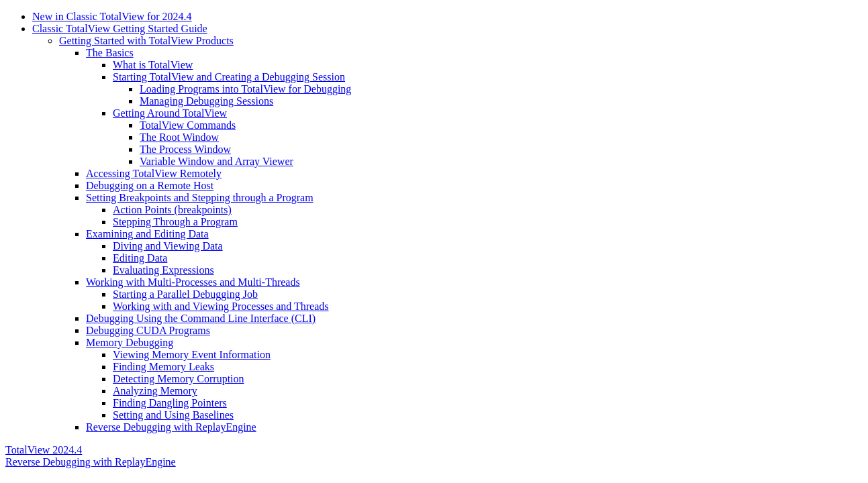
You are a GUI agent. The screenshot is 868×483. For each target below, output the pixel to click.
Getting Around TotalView (170, 113)
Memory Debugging (130, 342)
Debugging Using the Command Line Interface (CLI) (201, 318)
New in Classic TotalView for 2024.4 (112, 16)
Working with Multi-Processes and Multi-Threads (193, 282)
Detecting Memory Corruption (179, 379)
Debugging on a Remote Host (150, 185)
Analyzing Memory (155, 391)
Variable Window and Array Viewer (216, 161)
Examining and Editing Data (147, 234)
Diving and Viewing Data (168, 246)
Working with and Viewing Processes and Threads (221, 306)
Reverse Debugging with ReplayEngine (171, 427)
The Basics (110, 53)
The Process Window (185, 149)
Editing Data (140, 258)
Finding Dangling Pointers (170, 403)
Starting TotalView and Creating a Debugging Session (229, 77)
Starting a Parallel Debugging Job (185, 294)
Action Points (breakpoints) (172, 210)
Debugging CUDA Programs (148, 330)
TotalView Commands (188, 125)
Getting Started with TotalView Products (146, 41)
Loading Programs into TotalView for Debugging (245, 89)
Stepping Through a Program (175, 222)
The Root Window (179, 137)
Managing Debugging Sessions (206, 101)
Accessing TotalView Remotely (154, 173)
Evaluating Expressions (163, 270)
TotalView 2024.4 (44, 450)
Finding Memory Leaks (163, 367)
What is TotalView (153, 65)
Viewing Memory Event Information (192, 355)
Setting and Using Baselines (173, 415)
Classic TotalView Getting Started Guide (120, 29)
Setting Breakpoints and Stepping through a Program (200, 198)
